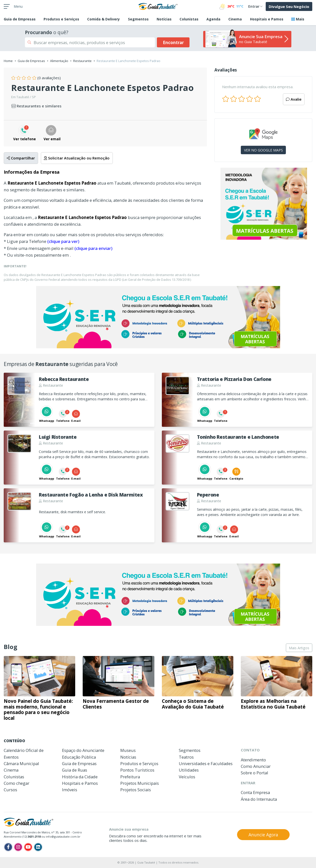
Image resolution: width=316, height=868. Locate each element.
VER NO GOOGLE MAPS (263, 150)
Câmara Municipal (21, 763)
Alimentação (59, 61)
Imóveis (70, 790)
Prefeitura (130, 777)
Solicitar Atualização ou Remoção (77, 158)
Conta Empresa (255, 792)
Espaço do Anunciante (83, 750)
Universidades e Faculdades (206, 763)
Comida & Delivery (103, 19)
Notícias (164, 19)
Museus (128, 750)
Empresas (20, 19)
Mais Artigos (299, 648)
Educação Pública (79, 757)
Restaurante (82, 61)
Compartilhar (21, 158)
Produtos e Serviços (61, 19)
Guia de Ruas (75, 770)
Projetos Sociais (136, 790)
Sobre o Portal (254, 773)
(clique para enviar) (93, 248)
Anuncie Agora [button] (263, 835)
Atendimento (253, 760)
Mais (298, 19)
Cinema (235, 19)
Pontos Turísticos (137, 770)
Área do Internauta (259, 799)
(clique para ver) (63, 241)
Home (8, 61)
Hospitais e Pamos (267, 19)
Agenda (213, 19)
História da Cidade (80, 777)
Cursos (10, 790)
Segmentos (138, 19)
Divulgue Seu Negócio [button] (289, 6)
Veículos (187, 777)
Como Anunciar (256, 766)
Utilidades (189, 770)
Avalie (294, 99)
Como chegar (17, 783)
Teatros (186, 757)
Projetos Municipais (140, 783)
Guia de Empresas (31, 61)
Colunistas (189, 19)
